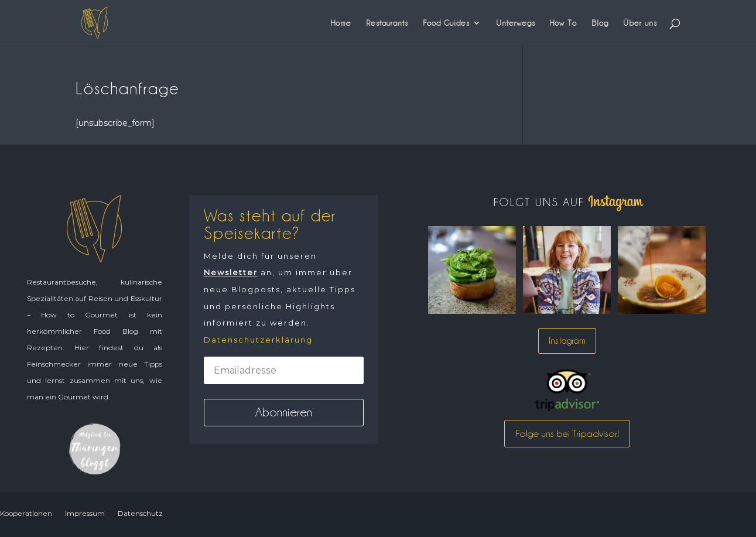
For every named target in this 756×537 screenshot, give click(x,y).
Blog (600, 23)
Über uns (640, 23)
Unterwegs (516, 23)
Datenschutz (140, 513)
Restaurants (387, 23)
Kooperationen (26, 513)
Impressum (85, 513)
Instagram (567, 341)
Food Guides (446, 23)
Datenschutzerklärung (258, 340)
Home (341, 23)
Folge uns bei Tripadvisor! (567, 433)
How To (563, 23)
